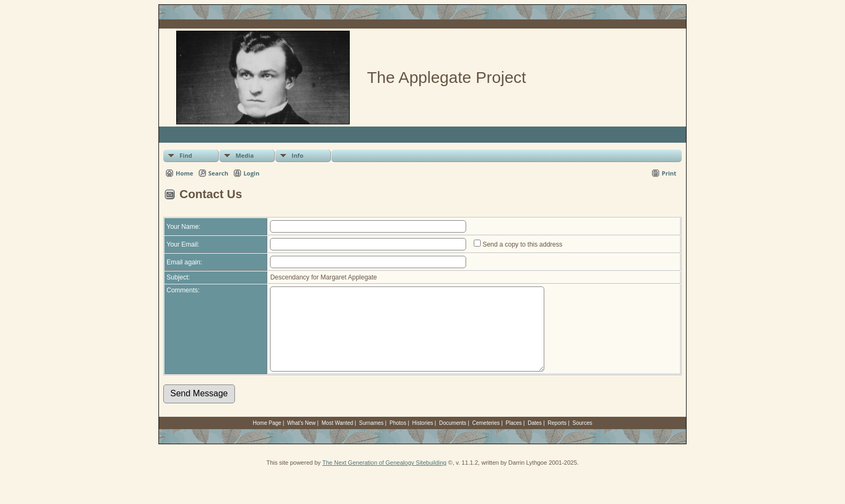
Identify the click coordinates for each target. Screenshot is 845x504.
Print (669, 173)
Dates (535, 439)
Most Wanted (338, 439)
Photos (398, 439)
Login (252, 173)
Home (185, 173)
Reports (557, 439)
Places (514, 439)
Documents (453, 439)
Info (297, 155)
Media (245, 155)
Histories (423, 439)
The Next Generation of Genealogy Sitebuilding (385, 479)
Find (186, 155)
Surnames (371, 439)
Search (219, 173)
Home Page (267, 439)
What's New (302, 439)
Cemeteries (486, 439)
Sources (582, 439)
